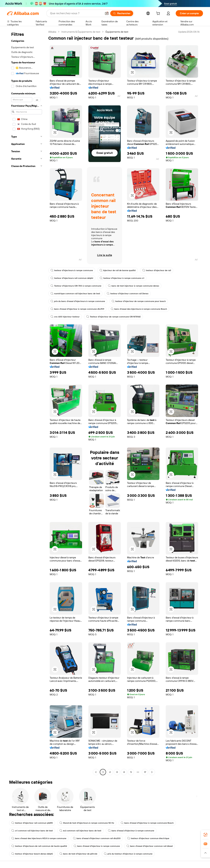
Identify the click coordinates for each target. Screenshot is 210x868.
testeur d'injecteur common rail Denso (128, 294)
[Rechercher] (122, 13)
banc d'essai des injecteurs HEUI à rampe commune (39, 838)
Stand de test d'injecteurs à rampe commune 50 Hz (87, 823)
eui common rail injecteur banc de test (80, 831)
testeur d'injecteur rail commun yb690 (32, 823)
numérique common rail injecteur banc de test (75, 294)
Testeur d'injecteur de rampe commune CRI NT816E (113, 317)
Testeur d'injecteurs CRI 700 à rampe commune (76, 286)
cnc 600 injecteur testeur (65, 317)
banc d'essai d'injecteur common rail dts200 (97, 838)
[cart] (159, 14)
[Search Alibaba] (76, 13)
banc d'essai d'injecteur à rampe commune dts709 (77, 309)
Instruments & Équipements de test (81, 32)
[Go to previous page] (96, 772)
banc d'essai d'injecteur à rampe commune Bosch (147, 823)
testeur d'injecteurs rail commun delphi (72, 278)
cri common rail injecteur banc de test (32, 831)
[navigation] (27, 402)
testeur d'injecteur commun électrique (148, 838)
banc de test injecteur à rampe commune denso (134, 286)
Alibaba (52, 32)
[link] (205, 835)
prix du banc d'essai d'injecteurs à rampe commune (78, 301)
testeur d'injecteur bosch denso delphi (32, 854)
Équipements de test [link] (117, 32)
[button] (107, 13)
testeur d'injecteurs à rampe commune (72, 270)
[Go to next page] (152, 772)
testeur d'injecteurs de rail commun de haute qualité (39, 846)
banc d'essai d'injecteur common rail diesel (150, 846)
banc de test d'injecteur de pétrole (78, 854)
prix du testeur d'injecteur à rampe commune (128, 854)
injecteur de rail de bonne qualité (118, 270)
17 (145, 772)
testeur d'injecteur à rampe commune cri (122, 278)
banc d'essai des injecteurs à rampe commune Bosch (139, 309)
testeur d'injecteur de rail (157, 270)
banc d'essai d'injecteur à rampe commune (131, 831)
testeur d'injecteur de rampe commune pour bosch (139, 301)
